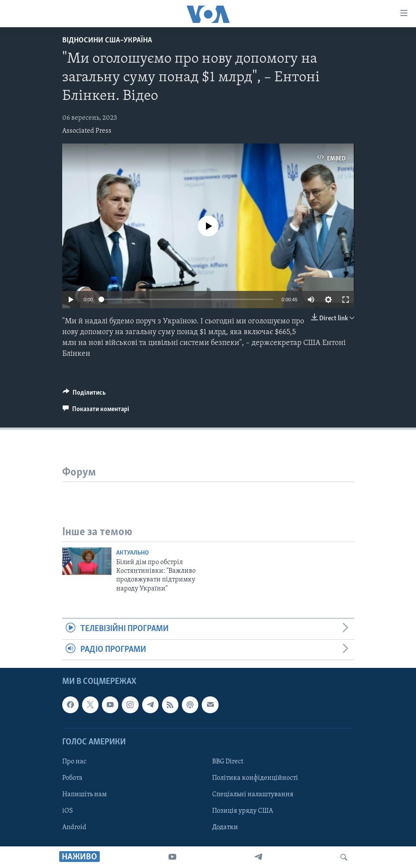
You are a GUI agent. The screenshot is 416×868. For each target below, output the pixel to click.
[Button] (84, 395)
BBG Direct (228, 762)
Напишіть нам (84, 795)
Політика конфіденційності (255, 778)
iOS (68, 811)
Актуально (132, 553)
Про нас (74, 762)
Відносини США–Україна (107, 40)
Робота (72, 778)
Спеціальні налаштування (253, 795)
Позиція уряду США (243, 811)
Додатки (225, 827)
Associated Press (87, 131)
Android (74, 827)
